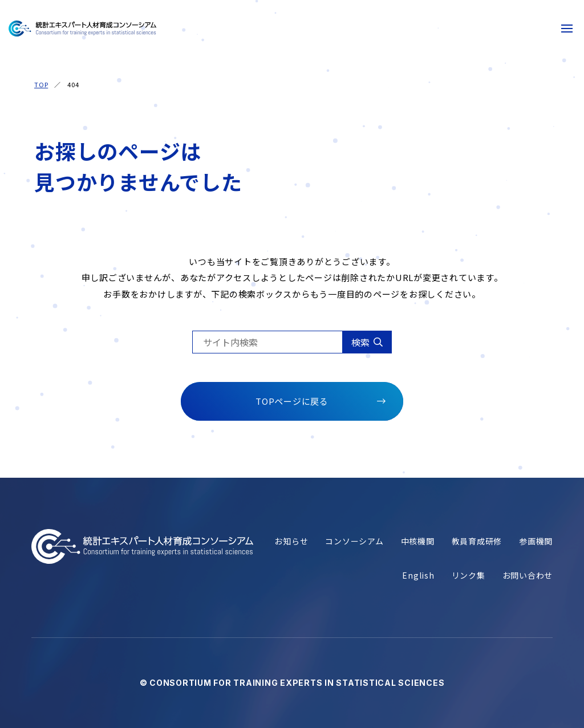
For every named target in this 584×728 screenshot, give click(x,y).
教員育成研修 (477, 541)
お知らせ (291, 541)
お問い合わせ (528, 576)
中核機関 (418, 541)
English (418, 576)
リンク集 (469, 576)
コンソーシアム (354, 541)
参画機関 (536, 541)
